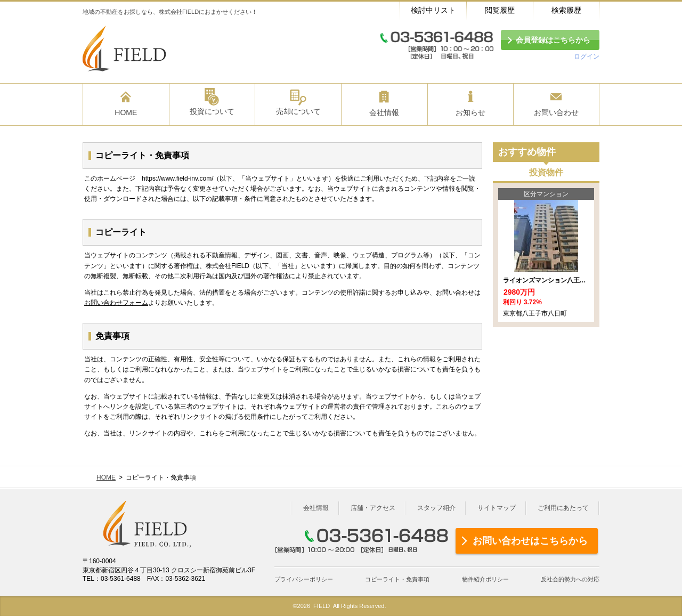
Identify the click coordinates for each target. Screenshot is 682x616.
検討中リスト (433, 10)
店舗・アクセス (373, 508)
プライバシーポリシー (304, 579)
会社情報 (316, 508)
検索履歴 (566, 10)
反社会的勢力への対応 (570, 579)
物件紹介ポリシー (485, 579)
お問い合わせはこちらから (530, 541)
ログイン (587, 56)
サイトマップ (497, 508)
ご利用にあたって (563, 508)
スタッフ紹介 (436, 508)
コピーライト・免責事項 (397, 579)
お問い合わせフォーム (116, 303)
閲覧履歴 (500, 10)
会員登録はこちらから (553, 40)
